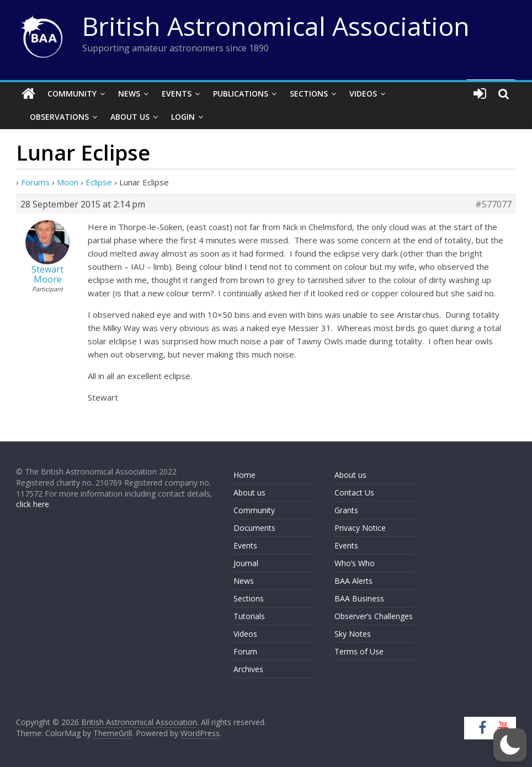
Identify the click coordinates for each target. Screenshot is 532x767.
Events (177, 94)
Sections (309, 94)
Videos (363, 94)
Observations (59, 117)
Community (72, 94)
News (129, 94)
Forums (35, 182)
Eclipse (99, 182)
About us (249, 492)
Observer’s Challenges (374, 616)
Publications (241, 94)
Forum (245, 651)
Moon (68, 182)
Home (244, 475)
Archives (248, 669)
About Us (130, 117)
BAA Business (359, 598)
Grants (346, 510)
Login (183, 117)
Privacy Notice (360, 528)
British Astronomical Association (276, 26)
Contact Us (354, 492)
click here (33, 504)
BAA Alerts (353, 581)
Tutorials (249, 616)
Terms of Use (359, 651)
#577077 (493, 204)
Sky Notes (353, 634)
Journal (246, 563)
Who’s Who (355, 563)
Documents (254, 528)
